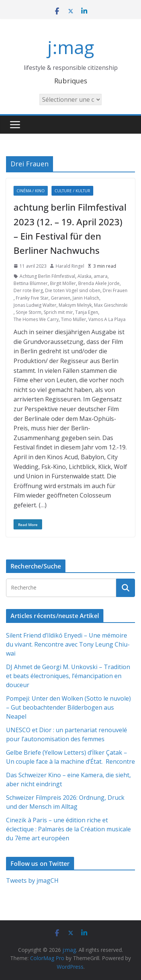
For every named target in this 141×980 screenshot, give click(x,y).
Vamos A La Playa (107, 319)
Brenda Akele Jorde (99, 283)
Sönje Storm (29, 312)
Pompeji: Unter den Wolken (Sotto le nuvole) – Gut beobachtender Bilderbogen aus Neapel (68, 707)
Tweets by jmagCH (32, 880)
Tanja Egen (87, 312)
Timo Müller (74, 319)
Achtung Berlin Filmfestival (47, 276)
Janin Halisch (86, 298)
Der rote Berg (28, 290)
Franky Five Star (32, 298)
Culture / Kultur (72, 191)
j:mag (71, 47)
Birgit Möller (63, 283)
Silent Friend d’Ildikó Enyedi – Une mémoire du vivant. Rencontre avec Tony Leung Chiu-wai (68, 644)
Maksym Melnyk (75, 305)
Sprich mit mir (58, 312)
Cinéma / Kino (31, 191)
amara (101, 276)
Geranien (61, 298)
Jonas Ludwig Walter (35, 305)
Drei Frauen (115, 290)
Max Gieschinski (111, 305)
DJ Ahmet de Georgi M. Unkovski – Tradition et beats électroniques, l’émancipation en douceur (68, 676)
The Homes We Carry (36, 319)
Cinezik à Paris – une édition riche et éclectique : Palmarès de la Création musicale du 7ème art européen (68, 829)
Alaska (84, 276)
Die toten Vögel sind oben (73, 290)
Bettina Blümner (31, 283)
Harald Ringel (70, 266)
